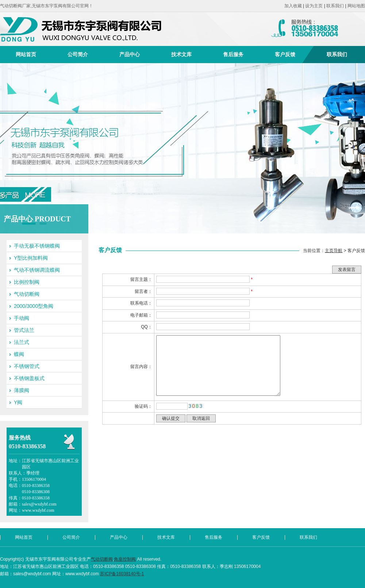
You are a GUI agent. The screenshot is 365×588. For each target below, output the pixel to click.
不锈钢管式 (27, 366)
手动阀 (22, 318)
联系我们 (335, 6)
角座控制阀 (125, 559)
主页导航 (334, 251)
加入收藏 (293, 6)
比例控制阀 (27, 282)
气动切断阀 (27, 294)
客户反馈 (285, 54)
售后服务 (233, 54)
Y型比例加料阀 (31, 258)
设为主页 (314, 6)
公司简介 (78, 54)
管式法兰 (24, 330)
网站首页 (26, 54)
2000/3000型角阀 (34, 306)
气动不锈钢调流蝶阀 (37, 270)
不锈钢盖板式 (29, 378)
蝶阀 (19, 354)
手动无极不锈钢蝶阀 (37, 246)
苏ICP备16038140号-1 (122, 574)
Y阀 (18, 402)
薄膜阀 (22, 390)
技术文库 (181, 54)
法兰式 (22, 342)
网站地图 (356, 6)
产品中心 (130, 54)
